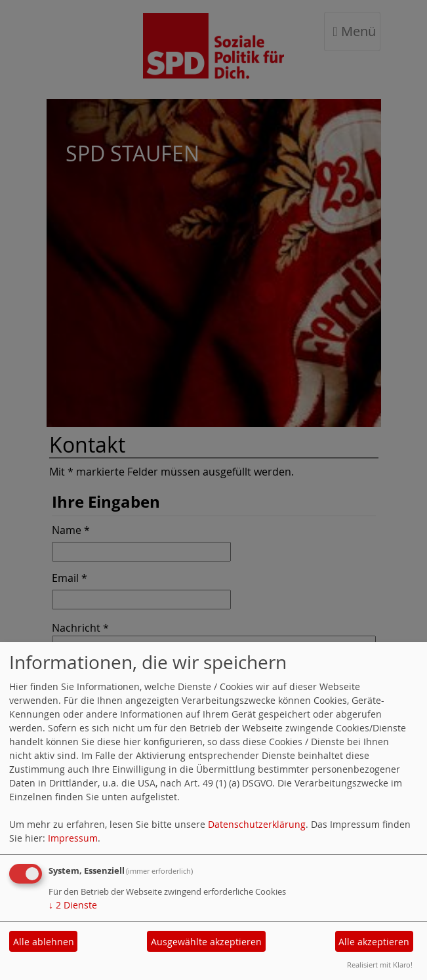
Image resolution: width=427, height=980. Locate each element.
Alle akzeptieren (374, 942)
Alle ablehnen (44, 942)
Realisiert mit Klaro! (380, 965)
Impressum (73, 838)
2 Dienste (73, 905)
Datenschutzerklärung (257, 824)
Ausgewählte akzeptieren (206, 942)
